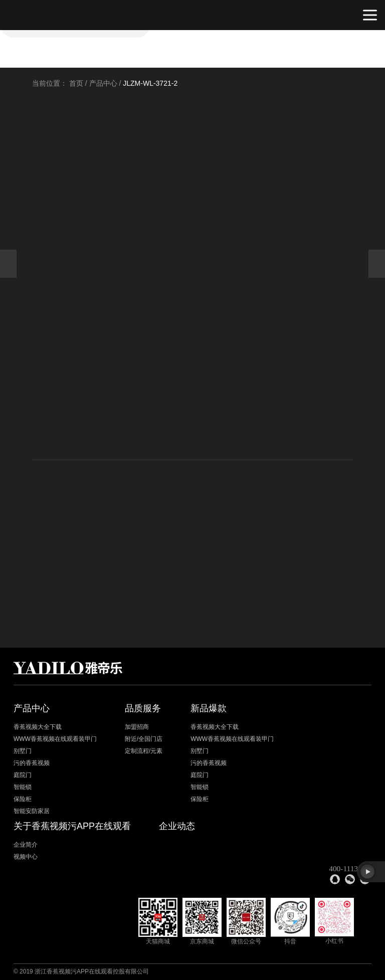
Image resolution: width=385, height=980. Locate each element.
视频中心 (26, 857)
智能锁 (23, 787)
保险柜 (23, 799)
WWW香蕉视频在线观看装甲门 (55, 739)
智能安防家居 (32, 811)
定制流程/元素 (144, 751)
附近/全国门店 (144, 739)
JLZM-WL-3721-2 (150, 83)
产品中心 (103, 83)
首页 (76, 83)
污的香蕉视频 (32, 763)
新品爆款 (209, 708)
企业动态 (177, 826)
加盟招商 (137, 727)
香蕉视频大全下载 (38, 727)
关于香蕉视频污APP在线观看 (72, 826)
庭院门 (23, 775)
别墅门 (23, 751)
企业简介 (26, 845)
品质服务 (143, 708)
